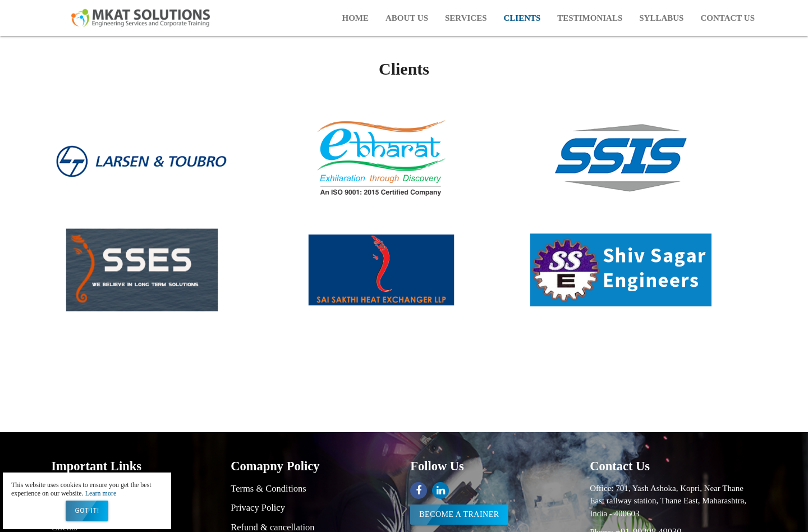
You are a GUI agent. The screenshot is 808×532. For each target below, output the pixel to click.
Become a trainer (459, 514)
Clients (522, 18)
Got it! (87, 511)
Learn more (101, 493)
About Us (407, 18)
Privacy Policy (258, 508)
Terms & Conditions (268, 489)
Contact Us (727, 18)
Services (466, 18)
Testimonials (590, 18)
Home (355, 18)
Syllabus (661, 18)
